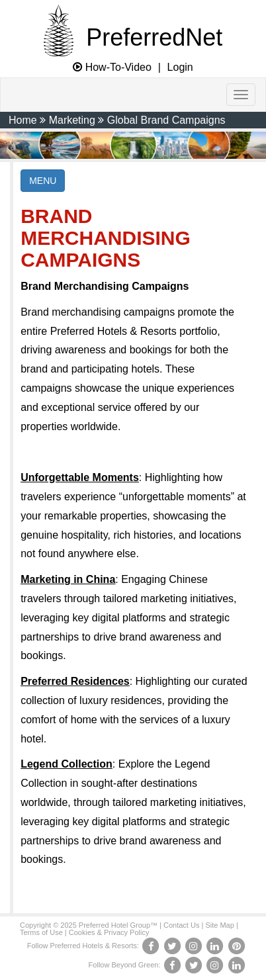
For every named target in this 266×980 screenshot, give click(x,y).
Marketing (72, 120)
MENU (43, 181)
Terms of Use (41, 932)
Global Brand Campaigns (166, 120)
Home (23, 120)
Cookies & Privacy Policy (109, 932)
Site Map (219, 925)
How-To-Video (112, 67)
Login (180, 67)
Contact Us (181, 925)
